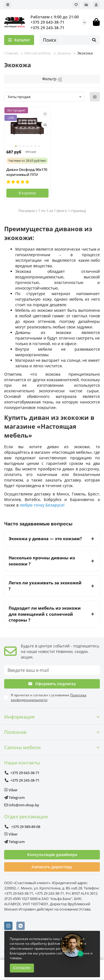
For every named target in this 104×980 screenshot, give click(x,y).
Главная (11, 53)
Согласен (22, 968)
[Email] (52, 670)
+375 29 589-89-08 (22, 827)
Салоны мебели (52, 747)
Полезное (52, 732)
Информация (52, 717)
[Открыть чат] (72, 946)
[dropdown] (8, 5)
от (27, 161)
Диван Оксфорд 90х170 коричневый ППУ (27, 172)
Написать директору (52, 867)
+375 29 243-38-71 (47, 28)
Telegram (14, 797)
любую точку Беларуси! (42, 505)
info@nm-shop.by (22, 805)
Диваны (64, 53)
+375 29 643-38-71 (47, 22)
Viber (11, 790)
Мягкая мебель (38, 53)
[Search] (70, 40)
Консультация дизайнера (52, 855)
